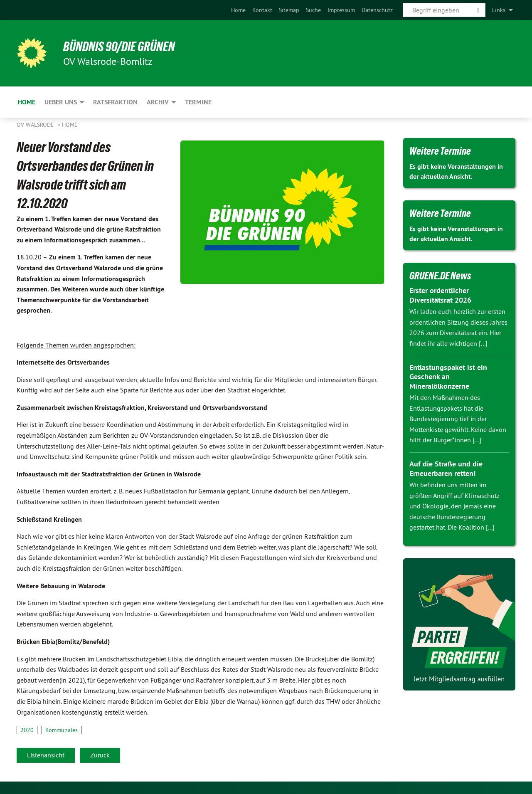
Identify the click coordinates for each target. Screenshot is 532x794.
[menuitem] (238, 10)
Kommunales (62, 730)
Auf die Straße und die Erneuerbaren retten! (446, 469)
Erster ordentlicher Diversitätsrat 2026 (440, 295)
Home (238, 10)
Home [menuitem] (27, 102)
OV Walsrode (36, 125)
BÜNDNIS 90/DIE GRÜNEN (119, 47)
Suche (313, 10)
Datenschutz (377, 10)
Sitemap (289, 10)
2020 (27, 730)
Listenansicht (46, 755)
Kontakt (262, 10)
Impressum (341, 10)
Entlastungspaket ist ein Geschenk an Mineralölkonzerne (448, 377)
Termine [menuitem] (198, 102)
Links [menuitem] (499, 10)
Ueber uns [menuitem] (61, 102)
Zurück (100, 755)
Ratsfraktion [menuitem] (115, 102)
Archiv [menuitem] (158, 102)
